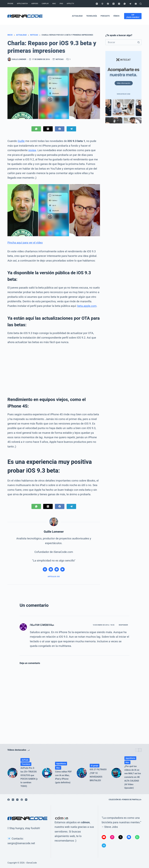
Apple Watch (22, 4)
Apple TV (70, 4)
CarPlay (45, 4)
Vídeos (116, 16)
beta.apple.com (87, 306)
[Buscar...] (121, 42)
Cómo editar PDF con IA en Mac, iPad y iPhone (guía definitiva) (63, 777)
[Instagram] (119, 4)
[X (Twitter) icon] (51, 569)
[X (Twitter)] (114, 4)
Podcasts (105, 16)
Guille (21, 141)
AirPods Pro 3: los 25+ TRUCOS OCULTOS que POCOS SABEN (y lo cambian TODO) (29, 777)
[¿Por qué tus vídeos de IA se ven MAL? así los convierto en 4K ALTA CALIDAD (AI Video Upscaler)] (116, 773)
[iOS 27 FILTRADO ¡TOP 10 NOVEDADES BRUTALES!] (82, 773)
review (32, 150)
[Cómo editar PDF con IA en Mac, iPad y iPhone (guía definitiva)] (47, 773)
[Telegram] (130, 4)
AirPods (35, 4)
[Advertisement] (54, 369)
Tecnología (92, 16)
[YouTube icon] (62, 569)
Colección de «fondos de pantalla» (125, 800)
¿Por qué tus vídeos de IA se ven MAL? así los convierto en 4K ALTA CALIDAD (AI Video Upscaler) (133, 777)
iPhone (10, 4)
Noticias (60, 59)
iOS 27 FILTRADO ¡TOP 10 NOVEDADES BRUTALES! (98, 775)
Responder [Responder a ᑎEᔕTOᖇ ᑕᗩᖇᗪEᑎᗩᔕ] (123, 625)
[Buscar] (141, 4)
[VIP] (133, 16)
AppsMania (61, 764)
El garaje (95, 766)
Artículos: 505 (54, 577)
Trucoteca (26, 764)
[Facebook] (108, 4)
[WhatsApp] (125, 4)
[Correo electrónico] (136, 4)
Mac (54, 4)
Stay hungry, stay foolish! (25, 828)
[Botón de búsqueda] (139, 42)
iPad (61, 4)
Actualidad (77, 16)
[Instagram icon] (57, 569)
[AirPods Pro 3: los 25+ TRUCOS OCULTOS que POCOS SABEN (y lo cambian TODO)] (13, 773)
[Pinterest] (22, 800)
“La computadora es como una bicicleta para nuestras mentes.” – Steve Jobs (121, 822)
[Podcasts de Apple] (102, 4)
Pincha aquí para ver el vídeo (25, 243)
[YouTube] (97, 4)
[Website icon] (45, 569)
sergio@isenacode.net (21, 843)
